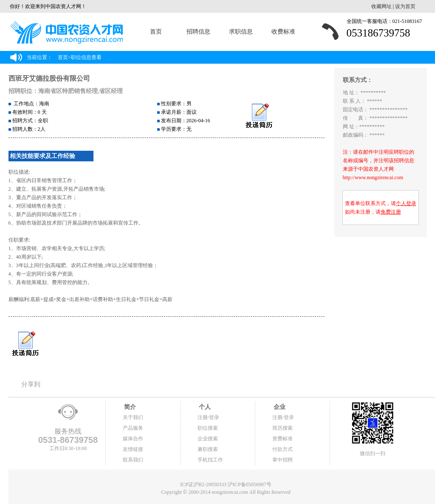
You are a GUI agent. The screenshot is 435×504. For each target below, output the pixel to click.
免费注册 (391, 212)
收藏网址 (381, 6)
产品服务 (133, 428)
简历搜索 (282, 428)
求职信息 (241, 32)
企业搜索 (208, 439)
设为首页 (405, 6)
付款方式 (282, 449)
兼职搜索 (208, 449)
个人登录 (406, 203)
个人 (204, 407)
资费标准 (282, 439)
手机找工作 (210, 460)
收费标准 (283, 32)
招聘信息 (198, 32)
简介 (130, 407)
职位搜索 (208, 428)
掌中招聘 (282, 460)
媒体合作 (133, 439)
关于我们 (133, 417)
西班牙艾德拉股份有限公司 (49, 78)
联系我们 (133, 460)
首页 (156, 32)
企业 (279, 407)
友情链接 (133, 449)
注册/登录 (208, 417)
